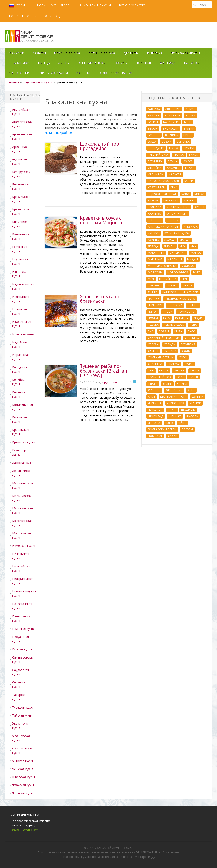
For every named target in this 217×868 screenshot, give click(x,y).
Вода (152, 142)
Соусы (122, 63)
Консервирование (116, 73)
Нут (185, 279)
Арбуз (190, 109)
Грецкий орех (158, 155)
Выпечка (155, 53)
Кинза (199, 194)
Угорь (167, 384)
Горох (174, 148)
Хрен (152, 397)
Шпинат (175, 416)
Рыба (178, 331)
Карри (189, 181)
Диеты (64, 63)
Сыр (151, 371)
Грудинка (155, 161)
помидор (155, 436)
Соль (186, 351)
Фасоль (154, 390)
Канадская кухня (20, 369)
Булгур (189, 129)
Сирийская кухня (20, 684)
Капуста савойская (164, 181)
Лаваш (170, 240)
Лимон (169, 246)
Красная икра (177, 214)
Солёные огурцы (161, 357)
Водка (166, 142)
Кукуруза (191, 227)
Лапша (185, 240)
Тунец (194, 377)
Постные (144, 63)
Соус (183, 357)
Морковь (155, 272)
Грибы (194, 155)
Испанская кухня (20, 311)
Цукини (198, 397)
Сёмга (164, 371)
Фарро (182, 384)
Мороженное (178, 272)
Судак (189, 364)
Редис (198, 318)
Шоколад (156, 416)
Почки (153, 318)
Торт (180, 377)
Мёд (151, 279)
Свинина (192, 338)
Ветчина (172, 135)
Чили (172, 410)
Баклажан (173, 115)
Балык (191, 115)
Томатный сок (160, 377)
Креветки (155, 220)
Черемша (155, 403)
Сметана (170, 351)
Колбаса (155, 207)
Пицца (44, 63)
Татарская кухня (20, 697)
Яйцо (183, 423)
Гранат (189, 148)
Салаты (39, 53)
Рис (151, 331)
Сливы (153, 351)
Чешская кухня (23, 769)
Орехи (187, 286)
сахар (173, 436)
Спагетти (155, 364)
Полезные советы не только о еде (36, 16)
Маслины (175, 259)
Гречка (179, 155)
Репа (193, 325)
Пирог (153, 312)
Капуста (175, 174)
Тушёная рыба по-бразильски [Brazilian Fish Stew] (104, 371)
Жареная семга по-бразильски (101, 299)
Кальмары (156, 174)
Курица (154, 240)
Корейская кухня (20, 419)
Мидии (193, 259)
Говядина (156, 148)
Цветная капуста (173, 397)
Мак (194, 246)
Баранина (171, 122)
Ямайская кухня (23, 785)
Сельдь (170, 344)
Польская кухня (23, 629)
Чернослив (176, 403)
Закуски (17, 53)
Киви (185, 194)
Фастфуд (168, 63)
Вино (188, 135)
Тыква (153, 384)
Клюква (190, 200)
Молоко (188, 266)
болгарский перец (162, 429)
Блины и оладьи (53, 73)
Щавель (192, 416)
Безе (187, 122)
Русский (19, 6)
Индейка (155, 168)
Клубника (171, 200)
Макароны (156, 253)
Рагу (167, 318)
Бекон (153, 129)
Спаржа (173, 364)
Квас (174, 187)
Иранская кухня (23, 334)
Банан (153, 122)
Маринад (155, 259)
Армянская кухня (20, 149)
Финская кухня (23, 761)
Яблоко (154, 423)
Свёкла (153, 344)
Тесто (195, 371)
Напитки (192, 63)
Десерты (131, 53)
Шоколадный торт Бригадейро (101, 146)
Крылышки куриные (163, 227)
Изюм (188, 161)
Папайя (154, 299)
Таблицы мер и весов (53, 5)
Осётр (153, 292)
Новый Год (168, 279)
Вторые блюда (102, 53)
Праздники (20, 63)
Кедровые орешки (162, 194)
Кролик (173, 220)
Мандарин (178, 253)
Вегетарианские (93, 63)
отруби (187, 429)
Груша (173, 161)
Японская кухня (23, 793)
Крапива (155, 214)
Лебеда (153, 246)
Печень (193, 305)
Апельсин (173, 109)
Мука (197, 272)
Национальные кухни (94, 5)
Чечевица (155, 410)
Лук (183, 246)
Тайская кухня (22, 715)
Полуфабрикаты (185, 53)
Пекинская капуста (180, 299)
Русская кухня (22, 649)
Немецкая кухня (24, 546)
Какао (190, 168)
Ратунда (182, 318)
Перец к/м (155, 305)
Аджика (154, 109)
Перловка (175, 305)
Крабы (199, 207)
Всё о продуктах (132, 5)
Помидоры (186, 312)
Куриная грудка (177, 233)
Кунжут (154, 233)
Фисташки (174, 390)
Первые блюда (67, 53)
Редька (153, 325)
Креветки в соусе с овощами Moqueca (101, 220)
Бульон (154, 135)
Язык (169, 423)
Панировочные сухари (180, 292)
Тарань (179, 371)
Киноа (153, 200)
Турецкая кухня (23, 707)
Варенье (84, 73)
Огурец (172, 286)
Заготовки (20, 73)
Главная (13, 82)
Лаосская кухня (23, 463)
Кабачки (173, 168)
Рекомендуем (174, 325)
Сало (191, 331)
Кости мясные (178, 207)
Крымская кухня (24, 442)
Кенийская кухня (20, 382)
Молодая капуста (162, 266)
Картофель (157, 187)
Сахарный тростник (164, 338)
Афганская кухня (20, 161)
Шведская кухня (24, 777)
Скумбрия (188, 344)
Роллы (164, 331)
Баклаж (154, 115)
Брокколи (171, 129)
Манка (196, 253)
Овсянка (155, 286)
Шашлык (188, 410)
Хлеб (191, 390)
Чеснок (195, 403)
